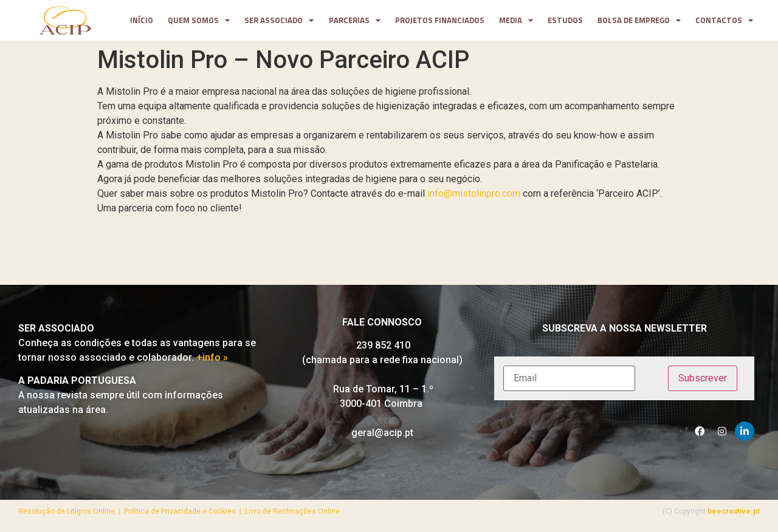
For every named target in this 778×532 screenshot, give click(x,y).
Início (142, 20)
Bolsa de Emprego (639, 21)
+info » (212, 357)
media (516, 21)
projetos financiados (440, 20)
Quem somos (199, 21)
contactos (724, 21)
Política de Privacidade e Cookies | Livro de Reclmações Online (232, 511)
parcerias (355, 21)
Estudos (565, 20)
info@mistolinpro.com (474, 193)
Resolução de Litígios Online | (71, 511)
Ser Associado (279, 21)
